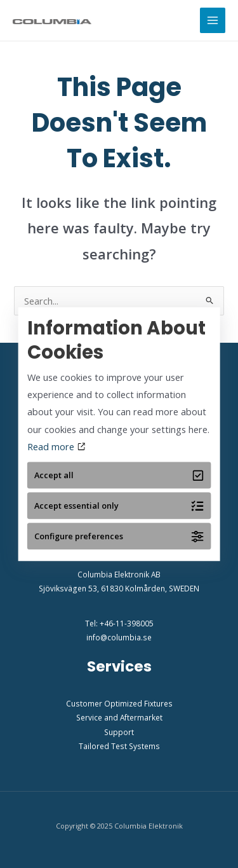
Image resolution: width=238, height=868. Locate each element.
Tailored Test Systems (119, 746)
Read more (56, 446)
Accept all (119, 475)
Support (119, 732)
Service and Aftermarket (119, 717)
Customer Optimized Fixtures (119, 703)
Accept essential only (119, 506)
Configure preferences (119, 536)
